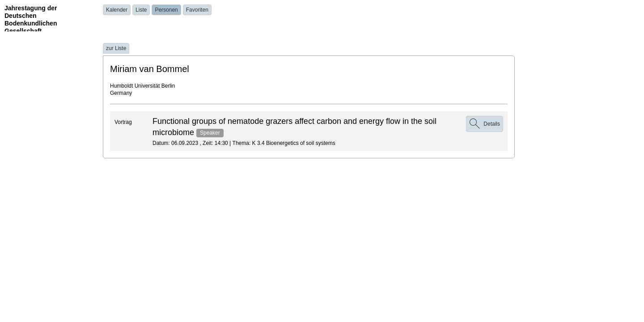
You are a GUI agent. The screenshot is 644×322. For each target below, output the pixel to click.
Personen (166, 10)
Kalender (117, 10)
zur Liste (116, 48)
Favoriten (197, 10)
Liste (141, 10)
